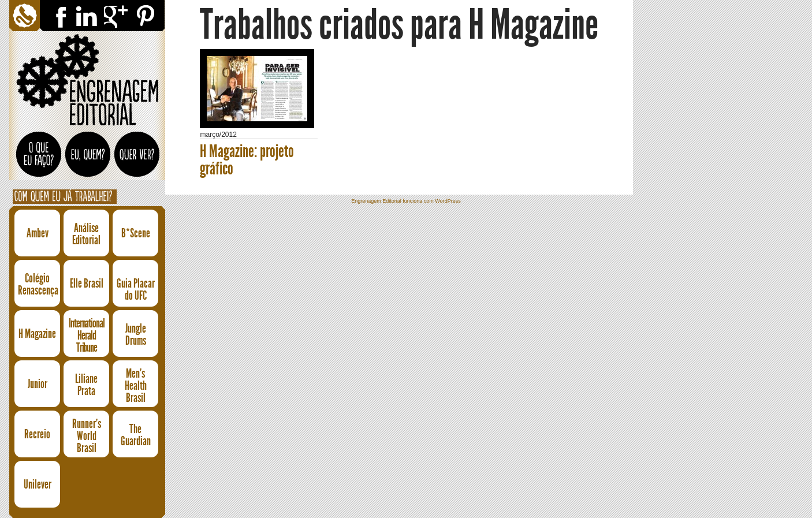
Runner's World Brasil (87, 436)
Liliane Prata (86, 385)
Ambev (38, 233)
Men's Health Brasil (136, 386)
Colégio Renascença (37, 284)
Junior (38, 384)
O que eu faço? (39, 159)
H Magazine (37, 333)
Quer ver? (137, 161)
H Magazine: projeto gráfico (247, 160)
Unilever (38, 484)
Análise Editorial (86, 234)
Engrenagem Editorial (87, 80)
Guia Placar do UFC (136, 289)
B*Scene (136, 233)
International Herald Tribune (87, 336)
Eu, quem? (88, 161)
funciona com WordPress (431, 201)
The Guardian (136, 435)
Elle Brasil (87, 283)
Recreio (37, 434)
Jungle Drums (136, 334)
